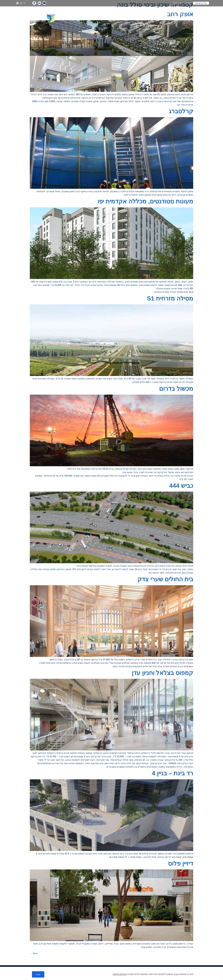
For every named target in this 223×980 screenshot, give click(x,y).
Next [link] (34, 953)
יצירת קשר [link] (177, 3)
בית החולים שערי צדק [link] (165, 579)
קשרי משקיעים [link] (136, 13)
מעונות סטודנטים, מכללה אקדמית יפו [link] (145, 201)
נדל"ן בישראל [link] (201, 3)
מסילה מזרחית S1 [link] (170, 298)
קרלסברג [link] (181, 111)
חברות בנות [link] (168, 13)
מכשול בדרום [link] (176, 389)
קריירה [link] (188, 3)
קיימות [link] (120, 13)
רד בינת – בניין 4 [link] (172, 773)
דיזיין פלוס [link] (181, 863)
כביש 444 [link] (181, 486)
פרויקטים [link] (152, 13)
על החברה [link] (198, 13)
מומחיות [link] (183, 13)
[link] (34, 3)
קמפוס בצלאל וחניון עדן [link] (162, 673)
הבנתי (38, 974)
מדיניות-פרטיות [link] (119, 974)
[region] (111, 973)
